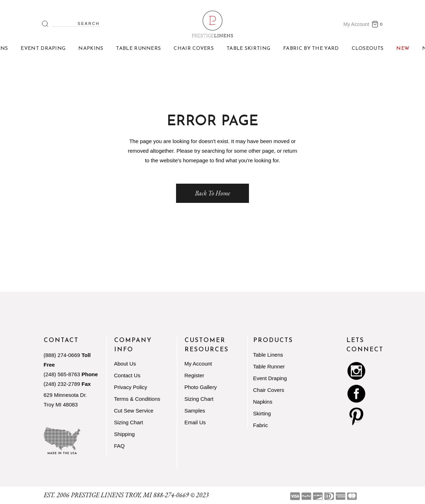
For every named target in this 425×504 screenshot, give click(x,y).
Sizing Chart (129, 422)
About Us (125, 364)
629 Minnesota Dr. (65, 395)
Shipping (124, 434)
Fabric (261, 425)
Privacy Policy (131, 387)
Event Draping (270, 378)
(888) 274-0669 (62, 355)
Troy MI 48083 (61, 405)
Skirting (262, 413)
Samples (195, 411)
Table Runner (269, 366)
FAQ (119, 446)
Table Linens (268, 355)
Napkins (263, 402)
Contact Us (127, 375)
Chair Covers (269, 390)
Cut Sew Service (134, 411)
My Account (356, 24)
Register (195, 375)
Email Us (195, 422)
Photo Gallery (201, 387)
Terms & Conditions (137, 399)
